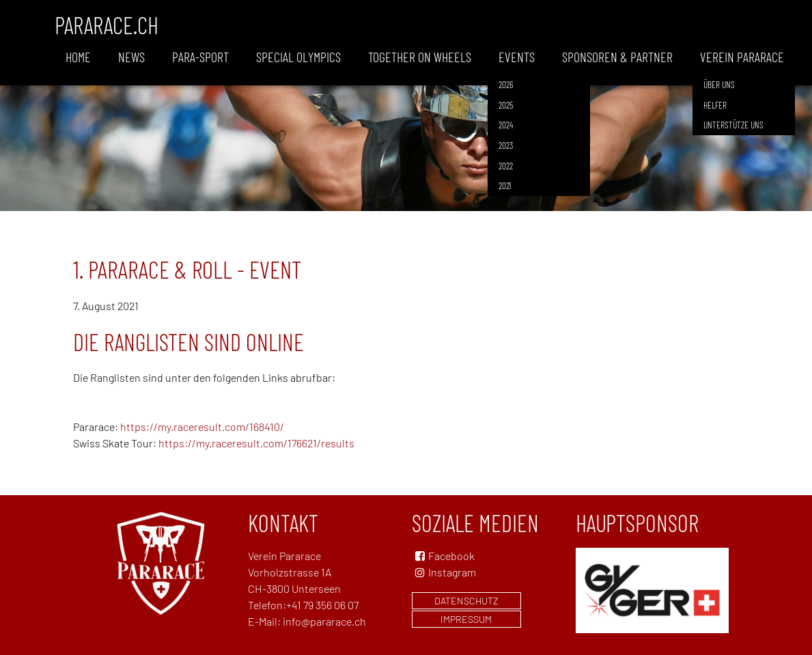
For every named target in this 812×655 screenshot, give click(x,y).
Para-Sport (200, 57)
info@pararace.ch (324, 621)
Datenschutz (466, 601)
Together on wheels (420, 57)
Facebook (451, 556)
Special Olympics (298, 57)
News (131, 57)
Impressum (466, 619)
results (219, 427)
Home (78, 57)
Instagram (444, 572)
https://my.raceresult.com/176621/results (256, 443)
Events (517, 57)
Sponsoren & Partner (617, 57)
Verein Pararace (742, 57)
